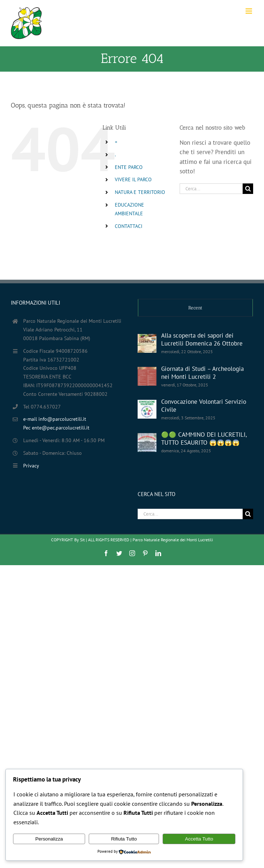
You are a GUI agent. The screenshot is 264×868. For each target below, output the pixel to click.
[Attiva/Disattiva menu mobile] (249, 11)
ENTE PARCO (129, 167)
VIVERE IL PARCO (133, 179)
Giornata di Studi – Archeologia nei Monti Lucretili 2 (202, 373)
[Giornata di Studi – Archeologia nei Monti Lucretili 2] (147, 376)
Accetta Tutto (199, 839)
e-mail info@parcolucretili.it (55, 419)
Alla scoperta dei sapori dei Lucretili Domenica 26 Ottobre (202, 339)
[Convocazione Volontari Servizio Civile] (147, 409)
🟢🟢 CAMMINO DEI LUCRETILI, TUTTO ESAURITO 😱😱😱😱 (204, 439)
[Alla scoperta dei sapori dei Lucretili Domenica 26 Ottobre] (147, 343)
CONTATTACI (129, 226)
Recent (195, 308)
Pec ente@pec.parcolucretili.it (56, 428)
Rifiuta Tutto (124, 839)
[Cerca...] (211, 189)
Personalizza (49, 839)
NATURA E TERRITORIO (140, 192)
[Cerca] (248, 189)
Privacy (31, 466)
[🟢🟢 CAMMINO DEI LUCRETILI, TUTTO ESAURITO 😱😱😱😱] (147, 443)
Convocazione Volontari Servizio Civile (204, 406)
